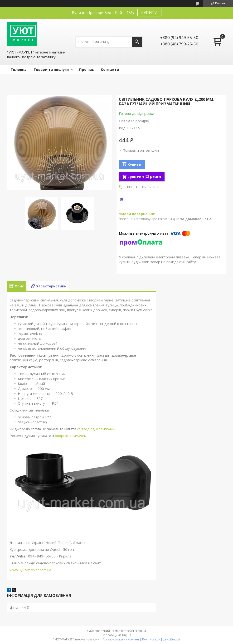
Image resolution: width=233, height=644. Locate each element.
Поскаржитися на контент (121, 639)
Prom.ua (140, 631)
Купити (134, 164)
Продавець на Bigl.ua (116, 635)
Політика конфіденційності (161, 639)
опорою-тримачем (71, 436)
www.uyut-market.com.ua (30, 570)
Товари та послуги (51, 69)
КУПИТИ (149, 13)
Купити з (144, 177)
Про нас (86, 69)
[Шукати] (137, 42)
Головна (19, 69)
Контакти (110, 69)
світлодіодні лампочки (96, 429)
